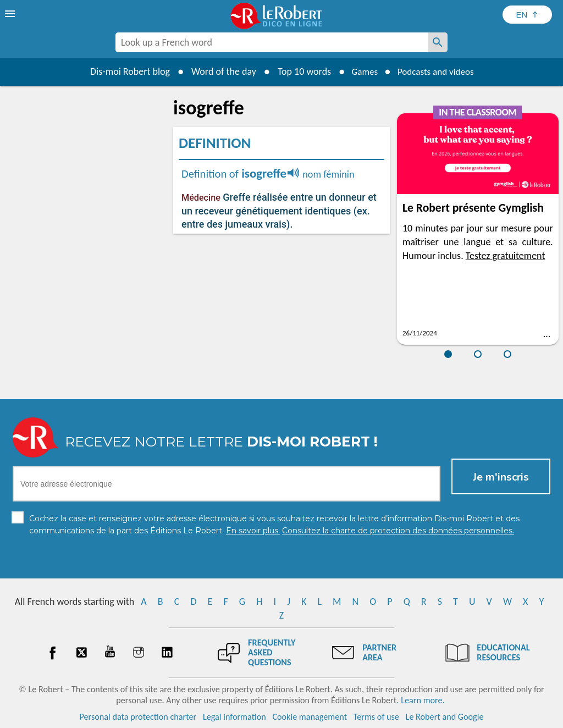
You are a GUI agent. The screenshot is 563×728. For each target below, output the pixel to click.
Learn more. (423, 700)
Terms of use (376, 717)
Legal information (234, 717)
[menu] (11, 14)
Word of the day (219, 71)
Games (362, 71)
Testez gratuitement (506, 256)
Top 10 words (299, 71)
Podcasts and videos (437, 71)
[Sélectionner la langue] (527, 15)
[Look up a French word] (438, 42)
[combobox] (272, 42)
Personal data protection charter (138, 717)
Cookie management (310, 717)
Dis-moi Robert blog (125, 71)
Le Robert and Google (445, 717)
